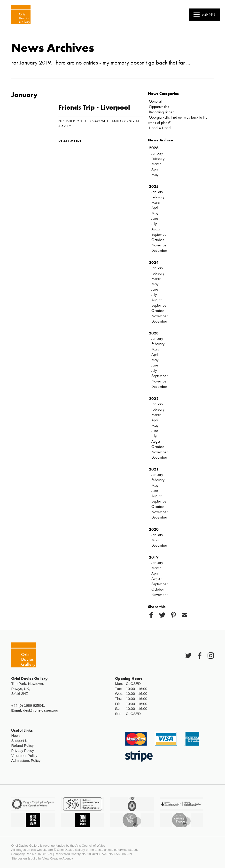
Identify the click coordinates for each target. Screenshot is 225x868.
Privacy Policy (22, 750)
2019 (154, 557)
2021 (154, 469)
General (155, 101)
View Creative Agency (58, 858)
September (159, 234)
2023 (154, 333)
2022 (154, 399)
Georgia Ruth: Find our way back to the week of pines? (178, 120)
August (156, 229)
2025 (154, 186)
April (155, 169)
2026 (154, 148)
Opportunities (159, 107)
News (16, 735)
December (159, 250)
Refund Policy (22, 745)
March (156, 164)
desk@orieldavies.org (41, 710)
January (157, 153)
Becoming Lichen (162, 112)
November (159, 245)
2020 (154, 529)
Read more (70, 141)
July (154, 224)
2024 (154, 263)
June (155, 218)
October (158, 240)
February (158, 158)
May (155, 174)
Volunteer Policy (24, 756)
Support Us (20, 741)
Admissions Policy (26, 760)
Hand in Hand (160, 128)
